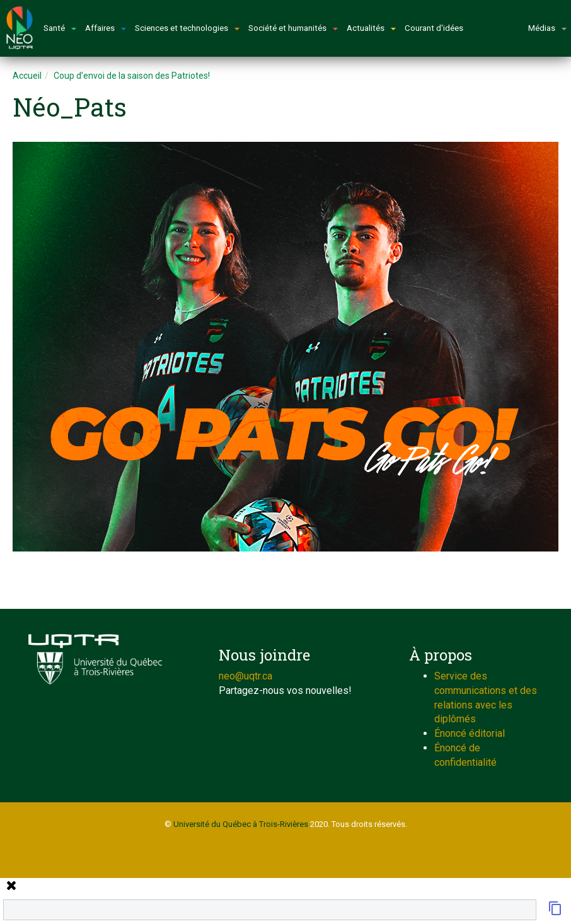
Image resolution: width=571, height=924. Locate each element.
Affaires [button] (106, 28)
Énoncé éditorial (470, 733)
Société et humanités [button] (293, 28)
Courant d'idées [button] (434, 28)
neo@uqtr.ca (245, 676)
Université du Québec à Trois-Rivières (241, 824)
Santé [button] (60, 28)
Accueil (27, 76)
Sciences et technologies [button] (187, 28)
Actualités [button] (371, 28)
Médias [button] (547, 28)
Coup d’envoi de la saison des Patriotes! (132, 76)
